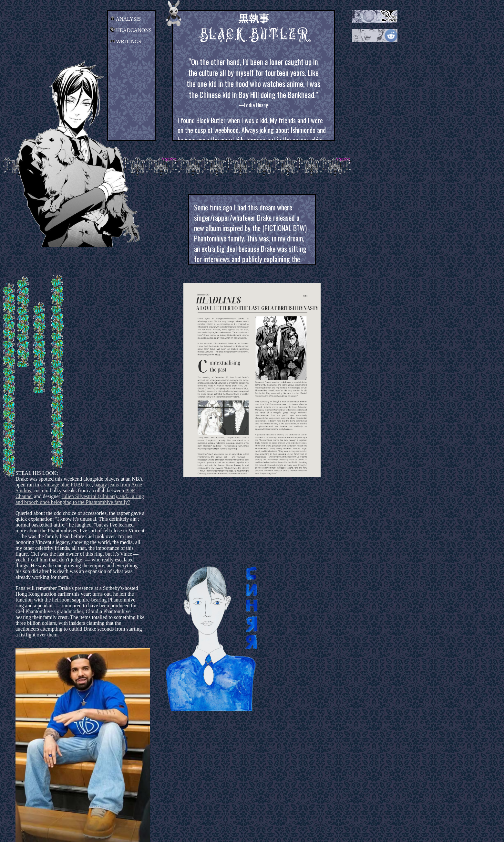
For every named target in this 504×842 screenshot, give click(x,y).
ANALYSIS (126, 19)
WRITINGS (126, 42)
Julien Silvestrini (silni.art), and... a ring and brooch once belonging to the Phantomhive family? (80, 499)
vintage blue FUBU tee (68, 485)
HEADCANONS (131, 30)
